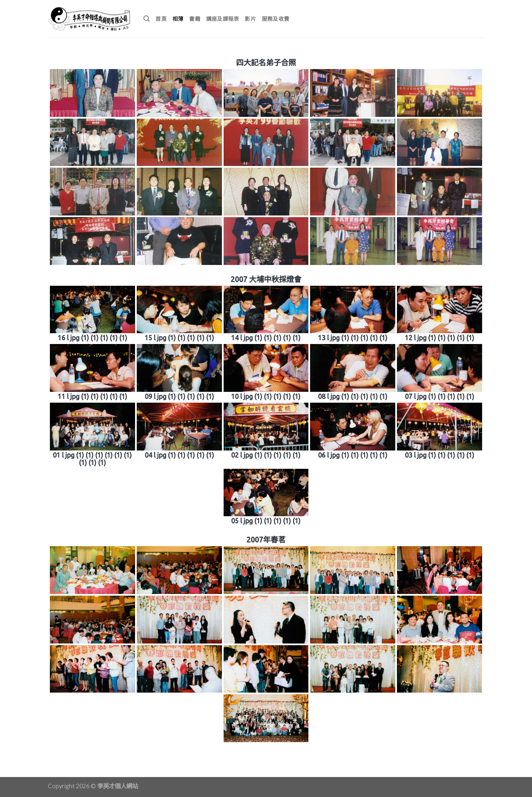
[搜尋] (147, 19)
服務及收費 (276, 19)
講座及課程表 (223, 19)
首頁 (161, 19)
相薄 (178, 19)
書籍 (195, 19)
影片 (250, 19)
